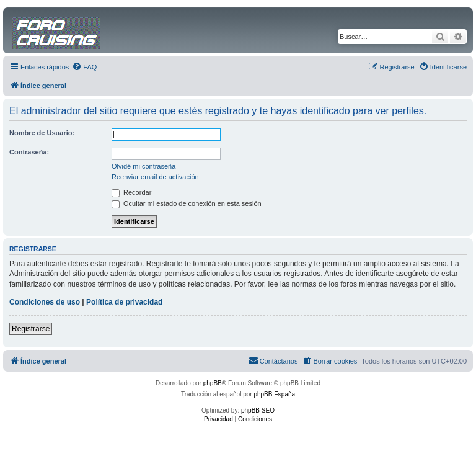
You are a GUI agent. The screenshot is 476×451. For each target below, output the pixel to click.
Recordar (131, 192)
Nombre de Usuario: (42, 133)
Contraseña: (29, 152)
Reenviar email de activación (155, 177)
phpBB (213, 383)
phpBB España (274, 394)
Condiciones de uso (45, 302)
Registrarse (31, 329)
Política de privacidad (124, 302)
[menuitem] (84, 67)
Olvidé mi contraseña (143, 166)
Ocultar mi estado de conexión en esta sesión (187, 203)
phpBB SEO (258, 410)
